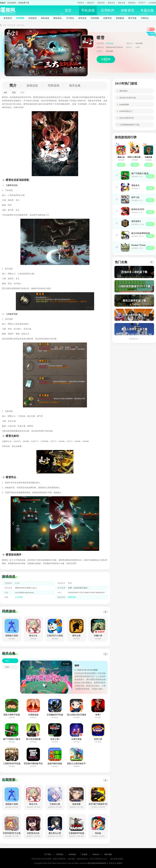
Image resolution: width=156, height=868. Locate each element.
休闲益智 (32, 18)
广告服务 (84, 854)
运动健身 (152, 3)
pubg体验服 (124, 104)
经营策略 (95, 18)
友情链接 (72, 854)
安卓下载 (106, 59)
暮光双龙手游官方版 (128, 98)
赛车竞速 (132, 18)
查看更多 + (134, 339)
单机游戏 (45, 18)
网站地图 (108, 854)
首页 (66, 12)
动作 (5, 92)
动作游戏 (20, 18)
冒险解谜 (120, 18)
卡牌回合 (80, 3)
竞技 (14, 92)
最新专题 (122, 3)
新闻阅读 (132, 3)
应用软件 (108, 12)
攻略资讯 (127, 12)
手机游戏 (88, 12)
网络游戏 (57, 18)
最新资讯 (111, 3)
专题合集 (147, 12)
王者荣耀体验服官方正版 (129, 125)
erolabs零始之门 (126, 111)
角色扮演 (8, 18)
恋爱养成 (107, 18)
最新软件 (91, 3)
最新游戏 (101, 3)
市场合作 (96, 854)
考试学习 (142, 3)
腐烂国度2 (123, 91)
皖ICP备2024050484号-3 (98, 863)
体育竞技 (82, 18)
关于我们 (48, 854)
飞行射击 (70, 18)
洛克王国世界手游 (127, 118)
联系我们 (60, 854)
